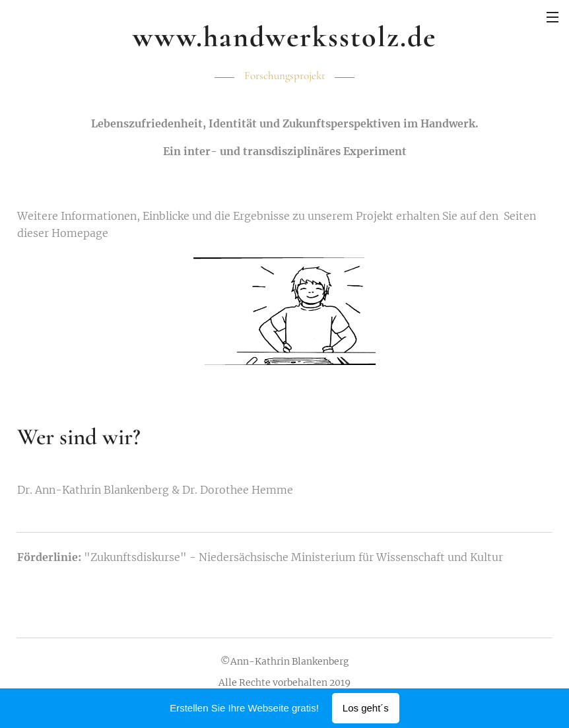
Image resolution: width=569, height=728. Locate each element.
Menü (552, 17)
